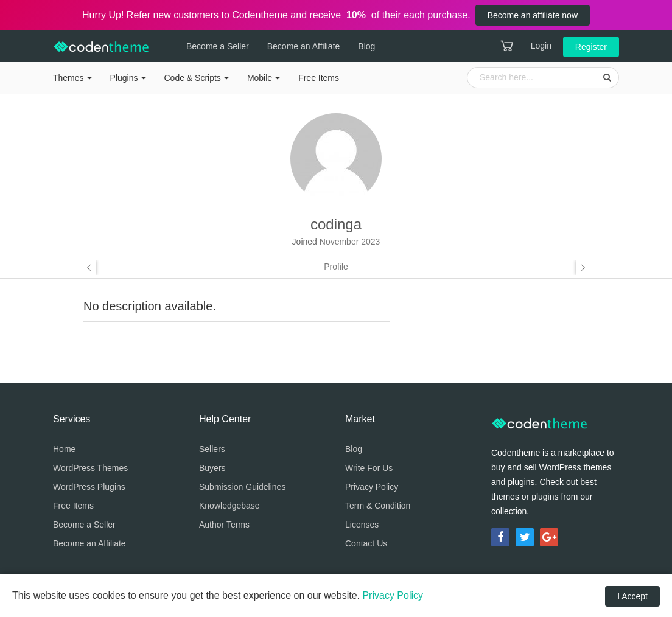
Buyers (212, 468)
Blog (366, 46)
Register (591, 47)
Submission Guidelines (242, 487)
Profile (336, 267)
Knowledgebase (229, 506)
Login (541, 46)
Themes (68, 78)
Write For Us (369, 468)
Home (64, 449)
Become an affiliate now (533, 15)
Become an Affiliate (304, 46)
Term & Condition (378, 506)
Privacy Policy (372, 487)
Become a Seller (218, 46)
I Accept (632, 596)
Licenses (362, 525)
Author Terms (224, 525)
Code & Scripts (193, 78)
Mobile (260, 78)
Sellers (212, 449)
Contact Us (366, 543)
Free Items (319, 78)
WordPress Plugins (89, 487)
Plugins (124, 78)
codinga (336, 224)
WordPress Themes (90, 468)
